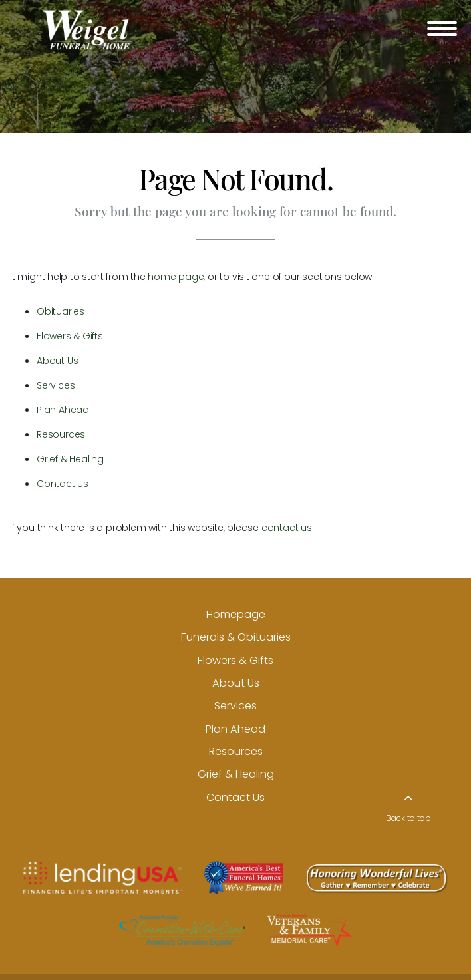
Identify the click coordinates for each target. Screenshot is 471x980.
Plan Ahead (63, 410)
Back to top (408, 818)
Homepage (236, 614)
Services (56, 385)
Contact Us (63, 484)
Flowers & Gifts (70, 336)
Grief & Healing (70, 459)
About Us (57, 361)
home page (176, 277)
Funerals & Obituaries (236, 637)
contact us (287, 528)
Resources (61, 434)
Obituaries (61, 311)
